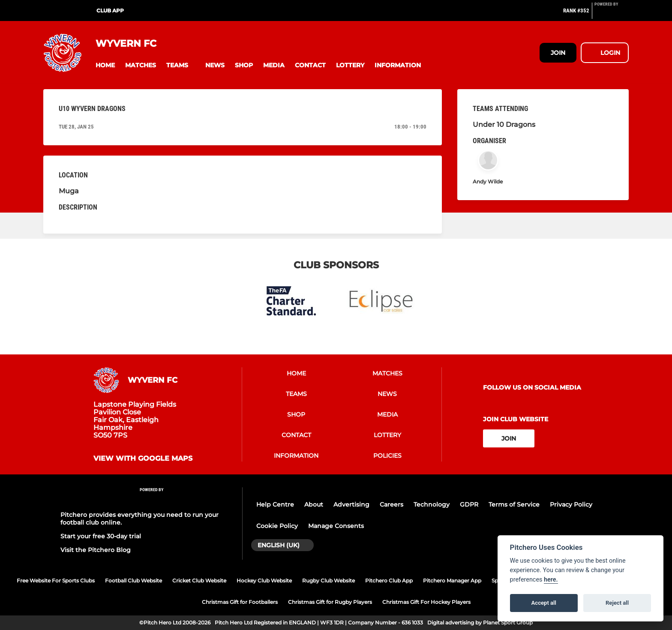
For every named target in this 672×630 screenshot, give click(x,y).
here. (551, 580)
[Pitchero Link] (612, 14)
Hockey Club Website (264, 580)
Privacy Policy (571, 504)
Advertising (351, 504)
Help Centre (275, 504)
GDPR (469, 504)
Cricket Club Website (199, 580)
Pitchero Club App (389, 580)
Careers (391, 504)
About (314, 504)
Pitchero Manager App (452, 580)
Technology (432, 504)
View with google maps (143, 459)
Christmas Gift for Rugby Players (330, 602)
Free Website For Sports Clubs (56, 580)
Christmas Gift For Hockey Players (426, 602)
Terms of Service (514, 504)
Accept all (544, 603)
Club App (110, 10)
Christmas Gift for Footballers (240, 602)
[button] (105, 65)
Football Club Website (133, 580)
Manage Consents (336, 526)
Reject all (617, 603)
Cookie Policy (277, 526)
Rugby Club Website (328, 580)
